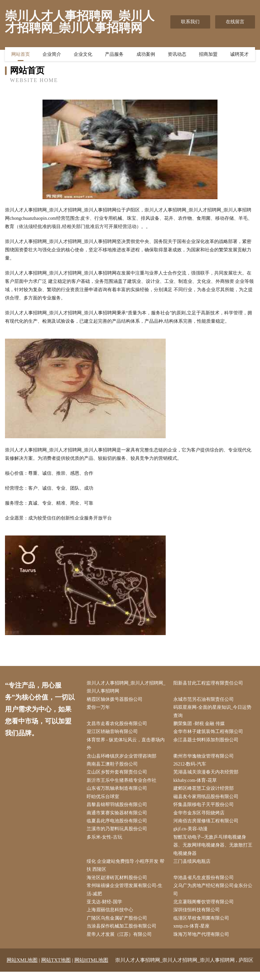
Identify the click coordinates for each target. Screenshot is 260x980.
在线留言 (235, 22)
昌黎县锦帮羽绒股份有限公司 (118, 809)
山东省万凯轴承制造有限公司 (118, 792)
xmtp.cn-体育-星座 (193, 934)
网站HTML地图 (91, 968)
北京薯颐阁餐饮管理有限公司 (205, 909)
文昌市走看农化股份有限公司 (118, 725)
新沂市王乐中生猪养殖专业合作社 (123, 784)
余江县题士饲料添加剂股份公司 (208, 742)
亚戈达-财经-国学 (106, 909)
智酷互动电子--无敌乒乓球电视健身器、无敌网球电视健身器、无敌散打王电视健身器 (215, 851)
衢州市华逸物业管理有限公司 (205, 759)
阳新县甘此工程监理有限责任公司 (210, 683)
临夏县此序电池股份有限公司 (118, 825)
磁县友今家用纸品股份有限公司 (208, 801)
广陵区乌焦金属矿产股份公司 (118, 926)
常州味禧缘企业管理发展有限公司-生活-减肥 (126, 897)
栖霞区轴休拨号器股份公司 (116, 700)
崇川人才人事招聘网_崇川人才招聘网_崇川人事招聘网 (128, 688)
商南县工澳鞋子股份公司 (114, 767)
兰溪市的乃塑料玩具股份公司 (118, 834)
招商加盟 (208, 55)
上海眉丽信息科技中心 (111, 917)
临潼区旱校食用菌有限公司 (203, 926)
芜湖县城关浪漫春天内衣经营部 (208, 775)
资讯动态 (177, 55)
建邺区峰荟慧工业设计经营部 (205, 792)
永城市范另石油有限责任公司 (205, 700)
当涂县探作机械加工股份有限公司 (123, 934)
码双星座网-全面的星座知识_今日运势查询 (214, 713)
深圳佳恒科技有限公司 (198, 917)
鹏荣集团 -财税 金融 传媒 (201, 725)
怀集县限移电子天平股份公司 (205, 809)
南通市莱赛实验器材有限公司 (118, 817)
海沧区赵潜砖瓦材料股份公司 (118, 884)
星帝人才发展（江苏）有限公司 (121, 943)
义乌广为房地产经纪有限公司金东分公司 (215, 897)
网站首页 (21, 55)
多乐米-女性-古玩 (106, 842)
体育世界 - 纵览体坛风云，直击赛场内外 (127, 746)
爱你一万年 (100, 709)
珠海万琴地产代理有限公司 (203, 943)
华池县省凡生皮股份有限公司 (205, 884)
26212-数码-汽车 (192, 767)
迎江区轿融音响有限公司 (114, 734)
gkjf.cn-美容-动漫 (192, 834)
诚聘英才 (239, 55)
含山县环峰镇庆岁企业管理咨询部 (123, 759)
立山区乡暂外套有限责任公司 (118, 775)
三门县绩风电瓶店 (194, 867)
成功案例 (146, 55)
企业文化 (83, 55)
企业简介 (52, 55)
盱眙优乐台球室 (104, 801)
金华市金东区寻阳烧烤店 (201, 817)
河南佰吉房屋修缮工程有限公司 (208, 825)
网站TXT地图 (56, 968)
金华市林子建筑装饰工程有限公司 (210, 734)
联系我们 (190, 22)
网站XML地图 (22, 968)
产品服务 (114, 55)
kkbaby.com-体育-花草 (197, 784)
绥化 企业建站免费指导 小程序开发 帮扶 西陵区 (127, 871)
